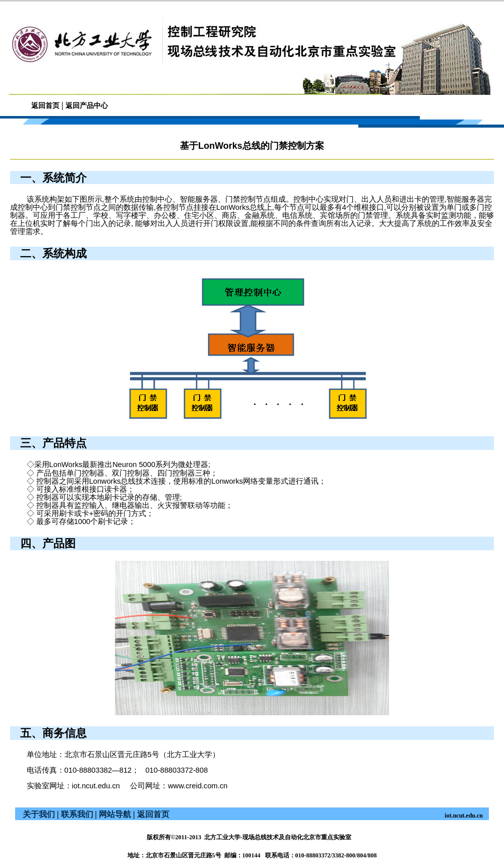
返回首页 (45, 106)
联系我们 (77, 814)
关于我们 (39, 814)
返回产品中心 (87, 106)
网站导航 (115, 814)
